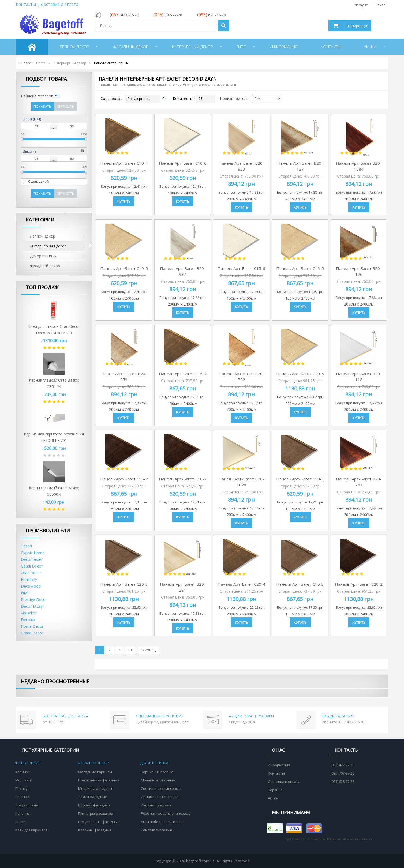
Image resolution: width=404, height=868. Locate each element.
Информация (279, 765)
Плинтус (22, 788)
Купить (124, 201)
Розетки (22, 797)
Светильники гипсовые (161, 788)
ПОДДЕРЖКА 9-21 (338, 716)
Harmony (29, 579)
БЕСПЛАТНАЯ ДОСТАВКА (65, 716)
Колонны (23, 813)
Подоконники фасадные (99, 780)
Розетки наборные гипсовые (166, 813)
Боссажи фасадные (94, 805)
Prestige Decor (34, 600)
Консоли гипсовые (157, 830)
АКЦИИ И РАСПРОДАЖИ (251, 716)
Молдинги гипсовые (158, 780)
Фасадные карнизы (95, 772)
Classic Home (33, 553)
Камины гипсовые (156, 805)
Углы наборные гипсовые (163, 822)
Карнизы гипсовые (157, 772)
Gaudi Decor (32, 566)
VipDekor (29, 613)
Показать (42, 106)
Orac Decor (31, 573)
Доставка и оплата (59, 4)
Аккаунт (361, 5)
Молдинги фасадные (96, 788)
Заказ (380, 5)
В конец (148, 650)
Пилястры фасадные (96, 813)
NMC (25, 593)
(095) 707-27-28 (342, 773)
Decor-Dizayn (33, 606)
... (53, 127)
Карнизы (23, 772)
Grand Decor (32, 633)
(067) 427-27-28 (342, 765)
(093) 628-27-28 (342, 781)
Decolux (28, 620)
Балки (20, 822)
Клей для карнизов (31, 830)
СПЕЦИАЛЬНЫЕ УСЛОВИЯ (160, 716)
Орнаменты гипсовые (160, 797)
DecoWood (31, 586)
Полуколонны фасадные (99, 822)
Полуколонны (27, 805)
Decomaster (32, 559)
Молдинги (24, 780)
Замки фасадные (93, 797)
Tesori (26, 546)
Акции (273, 798)
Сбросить (65, 106)
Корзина (275, 790)
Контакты (26, 4)
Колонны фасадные (95, 830)
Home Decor (32, 626)
